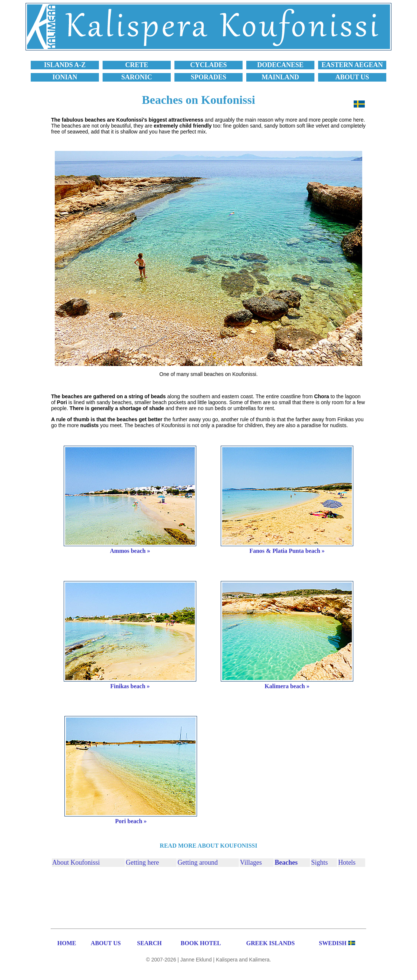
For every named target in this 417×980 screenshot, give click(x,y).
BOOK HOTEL (201, 943)
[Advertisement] (208, 897)
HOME (67, 943)
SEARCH (149, 943)
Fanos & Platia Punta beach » (287, 551)
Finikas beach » (130, 686)
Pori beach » (131, 821)
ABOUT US (106, 943)
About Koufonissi (76, 862)
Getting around (198, 862)
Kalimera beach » (287, 686)
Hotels (347, 862)
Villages (251, 862)
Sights (319, 862)
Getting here (142, 862)
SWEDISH (333, 943)
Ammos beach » (130, 551)
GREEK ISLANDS (271, 943)
